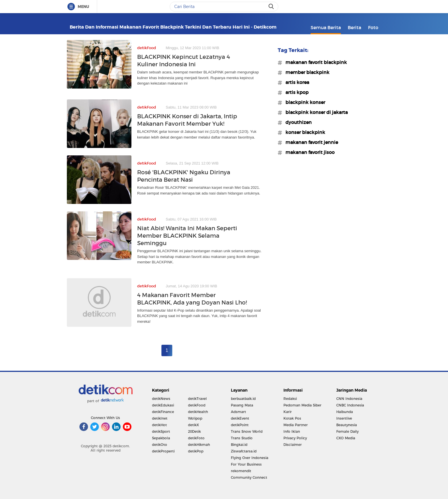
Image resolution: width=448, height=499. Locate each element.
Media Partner (296, 425)
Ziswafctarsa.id (244, 451)
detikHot (159, 425)
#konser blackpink (304, 132)
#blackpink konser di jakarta (315, 112)
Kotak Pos (292, 418)
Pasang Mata (242, 405)
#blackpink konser (304, 102)
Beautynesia (347, 425)
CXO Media (346, 438)
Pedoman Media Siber (302, 405)
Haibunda (345, 412)
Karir (288, 412)
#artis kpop (295, 92)
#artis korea (296, 82)
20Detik (194, 431)
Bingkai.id (239, 445)
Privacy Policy (295, 438)
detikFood (197, 405)
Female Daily (347, 431)
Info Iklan (292, 431)
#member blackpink (306, 72)
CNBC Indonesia (350, 405)
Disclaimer (293, 445)
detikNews (161, 399)
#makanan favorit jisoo (308, 152)
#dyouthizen (297, 122)
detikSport (161, 431)
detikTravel (197, 399)
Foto (373, 27)
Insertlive (344, 418)
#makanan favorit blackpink (314, 62)
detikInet (160, 418)
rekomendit (241, 471)
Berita (354, 27)
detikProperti (163, 451)
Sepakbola (161, 438)
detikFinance (163, 412)
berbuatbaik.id (243, 399)
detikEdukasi (163, 405)
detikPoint (240, 425)
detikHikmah (199, 445)
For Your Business (246, 464)
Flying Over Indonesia (250, 458)
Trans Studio (242, 438)
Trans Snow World (247, 431)
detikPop (196, 451)
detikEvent (240, 418)
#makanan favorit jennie (310, 142)
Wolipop (195, 418)
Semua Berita (326, 27)
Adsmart (238, 412)
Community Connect (249, 477)
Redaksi (290, 399)
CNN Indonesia (349, 399)
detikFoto (196, 438)
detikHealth (198, 412)
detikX (193, 425)
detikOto (160, 445)
